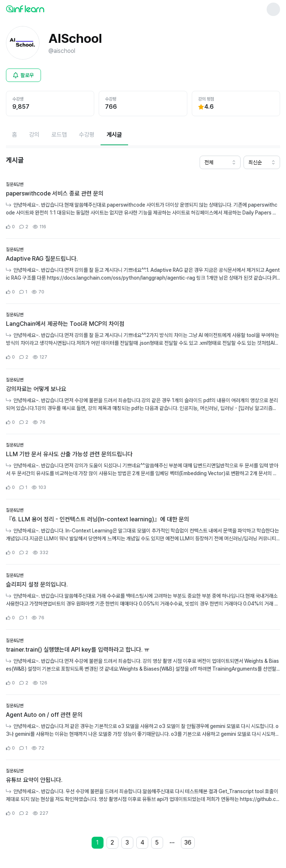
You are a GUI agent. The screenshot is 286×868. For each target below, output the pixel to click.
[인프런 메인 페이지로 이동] (43, 9)
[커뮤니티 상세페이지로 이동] (143, 206)
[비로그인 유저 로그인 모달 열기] (23, 75)
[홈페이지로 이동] (15, 135)
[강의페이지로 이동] (34, 135)
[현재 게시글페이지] (114, 135)
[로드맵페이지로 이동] (59, 135)
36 (188, 842)
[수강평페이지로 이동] (87, 135)
